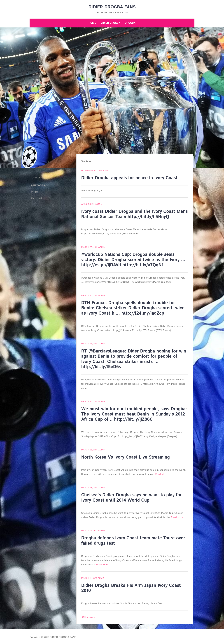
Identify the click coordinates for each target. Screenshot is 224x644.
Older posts (89, 617)
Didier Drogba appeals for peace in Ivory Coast (129, 178)
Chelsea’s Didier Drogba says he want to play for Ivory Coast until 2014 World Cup (131, 498)
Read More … (163, 474)
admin (106, 170)
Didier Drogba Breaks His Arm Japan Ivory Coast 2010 (131, 588)
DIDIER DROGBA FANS (112, 7)
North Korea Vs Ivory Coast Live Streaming (125, 457)
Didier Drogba (110, 23)
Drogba (130, 23)
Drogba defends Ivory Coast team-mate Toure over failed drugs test (133, 541)
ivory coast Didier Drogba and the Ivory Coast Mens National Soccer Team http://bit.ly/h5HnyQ (134, 214)
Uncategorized (38, 198)
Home (92, 23)
